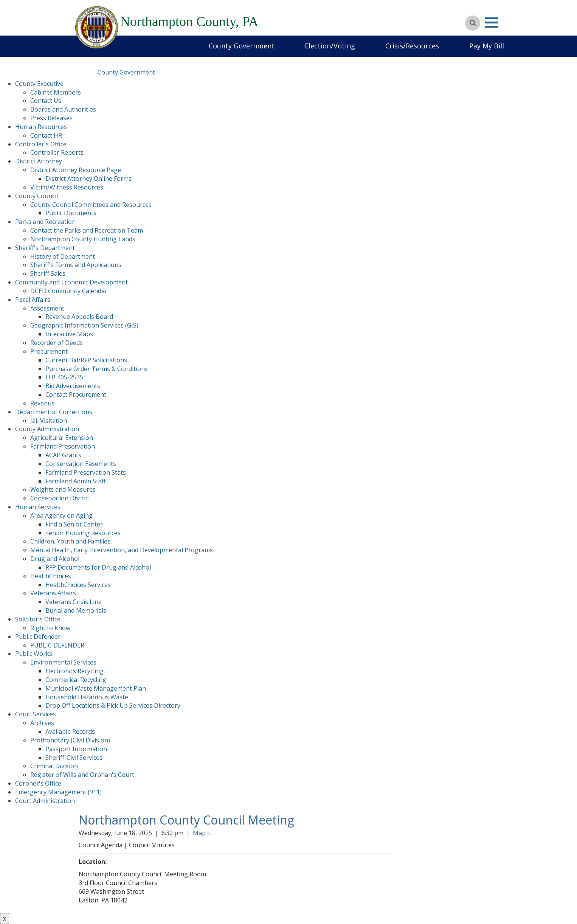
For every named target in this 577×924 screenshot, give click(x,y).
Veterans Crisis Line (74, 602)
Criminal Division (54, 766)
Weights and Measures (63, 489)
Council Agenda (101, 845)
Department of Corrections (54, 412)
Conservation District (60, 498)
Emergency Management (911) (58, 792)
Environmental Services (63, 662)
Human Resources (41, 127)
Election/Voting (330, 46)
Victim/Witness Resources (67, 187)
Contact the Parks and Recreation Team (87, 230)
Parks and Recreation (45, 222)
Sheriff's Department (45, 248)
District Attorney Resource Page (76, 170)
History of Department (63, 256)
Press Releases (51, 118)
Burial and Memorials (76, 610)
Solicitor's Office (38, 619)
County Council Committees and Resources (91, 205)
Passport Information (76, 749)
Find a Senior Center (74, 524)
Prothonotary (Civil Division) (70, 740)
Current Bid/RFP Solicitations (86, 360)
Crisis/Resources (412, 46)
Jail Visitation (49, 421)
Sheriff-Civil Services (74, 758)
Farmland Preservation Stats (86, 472)
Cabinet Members (56, 92)
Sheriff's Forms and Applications (76, 265)
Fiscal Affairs (33, 300)
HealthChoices (51, 576)
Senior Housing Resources (83, 533)
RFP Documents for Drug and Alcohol (98, 567)
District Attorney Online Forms (88, 179)
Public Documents (71, 213)
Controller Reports (57, 152)
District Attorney (39, 161)
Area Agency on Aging (61, 516)
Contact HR (46, 135)
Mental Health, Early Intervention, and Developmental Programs (122, 550)
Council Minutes (152, 845)
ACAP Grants (63, 455)
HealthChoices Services (78, 585)
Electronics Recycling (74, 671)
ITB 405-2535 (64, 377)
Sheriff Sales (48, 273)
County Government (242, 46)
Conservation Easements (81, 464)
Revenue (43, 403)
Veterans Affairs (53, 593)
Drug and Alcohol (55, 559)
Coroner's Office (38, 783)
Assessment (47, 308)
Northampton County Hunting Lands (83, 239)
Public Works (34, 654)
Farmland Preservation (63, 446)
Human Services (38, 507)
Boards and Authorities (63, 109)
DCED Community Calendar (69, 291)
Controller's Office (41, 144)
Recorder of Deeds (57, 343)
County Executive (39, 84)
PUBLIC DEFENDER (57, 645)
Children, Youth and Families (70, 541)
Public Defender (38, 637)
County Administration (47, 429)
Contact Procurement (76, 394)
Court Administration (45, 801)
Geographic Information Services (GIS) (84, 325)
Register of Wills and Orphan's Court (82, 775)
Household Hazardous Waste (87, 697)
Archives (42, 723)
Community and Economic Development (71, 282)
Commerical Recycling (76, 680)
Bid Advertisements (73, 386)
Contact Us (46, 101)
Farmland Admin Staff (76, 481)
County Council (36, 196)
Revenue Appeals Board (79, 317)
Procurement (49, 351)
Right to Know (50, 628)
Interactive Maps (69, 334)
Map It (204, 833)
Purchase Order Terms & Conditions (97, 369)
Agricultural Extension (62, 438)
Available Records (70, 731)
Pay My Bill (487, 46)
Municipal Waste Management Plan (96, 688)
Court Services (36, 714)
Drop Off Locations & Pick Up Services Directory (113, 705)
